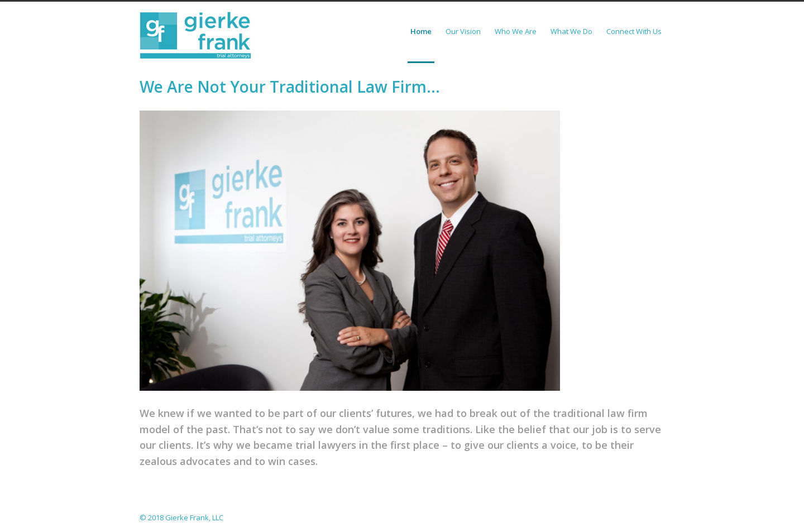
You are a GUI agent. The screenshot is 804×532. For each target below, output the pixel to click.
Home (421, 31)
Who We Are (516, 31)
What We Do (571, 31)
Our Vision (463, 31)
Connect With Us (634, 31)
